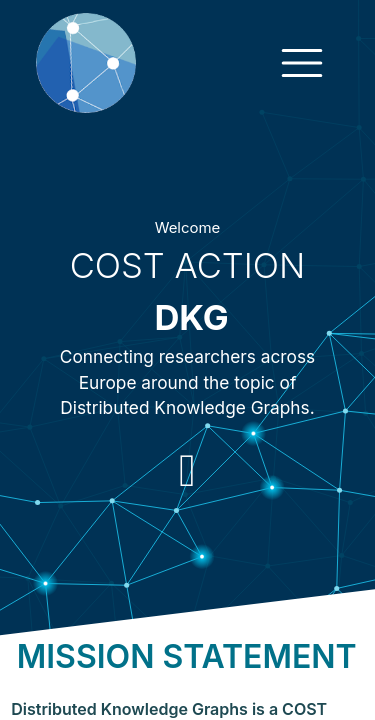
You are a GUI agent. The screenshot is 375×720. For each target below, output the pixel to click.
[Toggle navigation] (302, 63)
